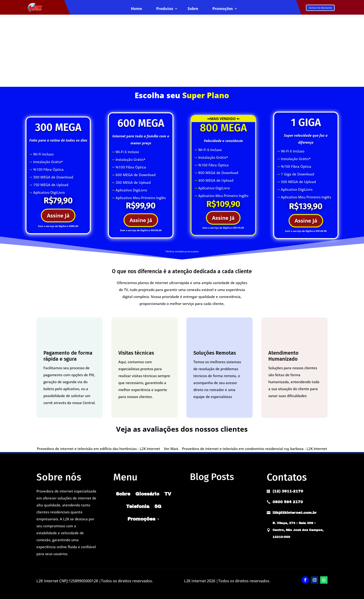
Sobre (193, 9)
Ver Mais (171, 449)
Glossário (147, 494)
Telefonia (138, 506)
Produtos (165, 9)
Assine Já (58, 215)
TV (168, 494)
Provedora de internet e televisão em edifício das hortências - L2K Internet (99, 449)
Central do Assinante (320, 8)
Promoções (223, 9)
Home (136, 9)
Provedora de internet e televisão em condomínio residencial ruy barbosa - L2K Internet (255, 449)
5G (158, 506)
